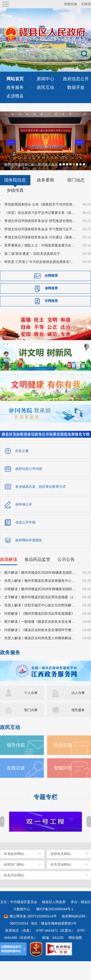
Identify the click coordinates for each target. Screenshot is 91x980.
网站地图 (75, 937)
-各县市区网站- (14, 875)
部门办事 (31, 709)
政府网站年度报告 (29, 540)
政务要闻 (45, 180)
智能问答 (63, 767)
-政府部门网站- (14, 864)
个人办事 (31, 692)
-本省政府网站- (14, 853)
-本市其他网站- (60, 864)
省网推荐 (51, 288)
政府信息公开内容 (29, 468)
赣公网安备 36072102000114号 (33, 916)
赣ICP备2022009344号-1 (55, 909)
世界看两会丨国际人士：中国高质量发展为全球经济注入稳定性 (40, 245)
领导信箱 (16, 745)
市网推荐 (51, 300)
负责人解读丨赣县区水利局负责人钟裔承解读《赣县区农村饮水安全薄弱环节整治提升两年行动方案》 (40, 638)
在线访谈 (16, 767)
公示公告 (66, 559)
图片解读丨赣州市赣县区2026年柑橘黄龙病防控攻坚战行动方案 (40, 572)
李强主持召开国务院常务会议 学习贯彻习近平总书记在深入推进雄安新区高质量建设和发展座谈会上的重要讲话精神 (40, 229)
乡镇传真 (15, 190)
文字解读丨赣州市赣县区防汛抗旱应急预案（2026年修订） (40, 597)
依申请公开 (24, 504)
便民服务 (78, 709)
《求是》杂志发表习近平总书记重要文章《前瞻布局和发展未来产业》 (40, 212)
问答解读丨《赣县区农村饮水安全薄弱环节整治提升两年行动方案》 (40, 629)
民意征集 (63, 745)
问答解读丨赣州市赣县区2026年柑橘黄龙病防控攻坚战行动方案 (40, 588)
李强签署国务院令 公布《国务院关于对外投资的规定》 (40, 204)
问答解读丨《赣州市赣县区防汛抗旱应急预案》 (40, 613)
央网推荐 (51, 275)
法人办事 (78, 692)
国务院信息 (15, 180)
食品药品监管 (37, 559)
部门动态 (76, 180)
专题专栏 (45, 797)
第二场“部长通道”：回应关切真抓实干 (32, 253)
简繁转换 (71, 4)
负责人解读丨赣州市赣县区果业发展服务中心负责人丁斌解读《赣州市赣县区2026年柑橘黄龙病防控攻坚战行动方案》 (40, 580)
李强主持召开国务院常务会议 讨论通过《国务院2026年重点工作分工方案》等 (40, 237)
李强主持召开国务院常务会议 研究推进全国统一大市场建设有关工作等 (40, 220)
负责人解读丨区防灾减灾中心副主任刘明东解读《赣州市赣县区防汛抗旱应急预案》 (40, 605)
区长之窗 (22, 450)
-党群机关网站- (60, 853)
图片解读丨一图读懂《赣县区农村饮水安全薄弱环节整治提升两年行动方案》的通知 (40, 621)
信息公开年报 (25, 522)
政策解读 (9, 559)
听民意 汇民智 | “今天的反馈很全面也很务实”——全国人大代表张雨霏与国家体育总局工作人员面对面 (40, 261)
